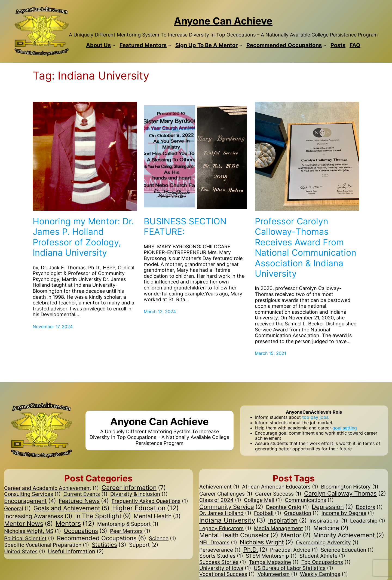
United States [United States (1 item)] (25, 552)
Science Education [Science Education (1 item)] (347, 550)
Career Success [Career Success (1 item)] (278, 494)
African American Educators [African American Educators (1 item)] (280, 487)
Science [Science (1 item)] (163, 539)
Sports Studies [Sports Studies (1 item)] (221, 556)
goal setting (345, 428)
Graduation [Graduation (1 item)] (301, 513)
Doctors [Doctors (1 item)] (369, 507)
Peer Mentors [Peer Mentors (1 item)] (130, 531)
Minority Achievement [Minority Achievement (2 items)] (349, 535)
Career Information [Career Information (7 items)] (134, 488)
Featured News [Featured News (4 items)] (84, 501)
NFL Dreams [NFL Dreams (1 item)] (218, 543)
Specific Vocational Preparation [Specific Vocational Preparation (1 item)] (47, 545)
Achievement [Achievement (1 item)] (219, 487)
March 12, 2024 (160, 312)
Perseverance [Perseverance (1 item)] (220, 550)
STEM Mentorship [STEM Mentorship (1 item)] (271, 556)
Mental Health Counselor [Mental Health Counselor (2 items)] (239, 535)
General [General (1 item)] (17, 509)
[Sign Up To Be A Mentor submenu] (241, 45)
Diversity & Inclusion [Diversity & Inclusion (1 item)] (139, 494)
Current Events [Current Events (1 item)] (85, 494)
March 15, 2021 (270, 353)
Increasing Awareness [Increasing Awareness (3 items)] (38, 516)
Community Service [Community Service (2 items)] (231, 507)
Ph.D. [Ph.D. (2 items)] (255, 550)
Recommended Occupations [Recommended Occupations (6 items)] (102, 538)
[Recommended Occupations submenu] (325, 45)
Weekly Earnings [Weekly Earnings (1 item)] (324, 574)
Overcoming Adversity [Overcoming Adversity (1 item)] (327, 543)
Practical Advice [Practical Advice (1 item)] (294, 550)
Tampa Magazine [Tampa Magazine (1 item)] (274, 562)
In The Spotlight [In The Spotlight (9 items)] (103, 516)
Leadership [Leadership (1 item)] (368, 521)
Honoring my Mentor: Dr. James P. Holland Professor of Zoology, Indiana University (83, 237)
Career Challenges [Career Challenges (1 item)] (226, 494)
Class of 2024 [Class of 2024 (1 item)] (220, 500)
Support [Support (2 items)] (144, 545)
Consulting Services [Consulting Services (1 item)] (32, 494)
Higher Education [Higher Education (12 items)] (146, 508)
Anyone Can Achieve (223, 21)
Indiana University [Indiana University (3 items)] (232, 521)
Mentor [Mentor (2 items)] (296, 535)
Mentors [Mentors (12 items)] (75, 524)
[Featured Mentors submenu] (170, 45)
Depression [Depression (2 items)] (332, 507)
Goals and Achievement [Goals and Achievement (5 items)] (71, 508)
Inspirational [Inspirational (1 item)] (328, 521)
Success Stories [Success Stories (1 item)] (223, 562)
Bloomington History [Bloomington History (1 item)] (350, 487)
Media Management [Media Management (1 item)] (282, 529)
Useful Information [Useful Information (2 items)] (76, 552)
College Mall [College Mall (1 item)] (263, 500)
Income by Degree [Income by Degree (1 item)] (348, 513)
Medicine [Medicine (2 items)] (331, 528)
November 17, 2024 (53, 326)
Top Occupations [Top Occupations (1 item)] (326, 562)
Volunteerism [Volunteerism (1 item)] (277, 574)
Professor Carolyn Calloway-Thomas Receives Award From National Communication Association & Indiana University (306, 248)
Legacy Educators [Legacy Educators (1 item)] (225, 529)
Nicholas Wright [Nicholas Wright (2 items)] (267, 542)
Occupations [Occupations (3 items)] (85, 531)
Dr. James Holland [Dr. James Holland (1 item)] (225, 513)
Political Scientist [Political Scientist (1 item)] (29, 539)
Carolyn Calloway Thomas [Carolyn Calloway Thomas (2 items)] (345, 493)
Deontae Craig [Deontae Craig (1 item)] (287, 507)
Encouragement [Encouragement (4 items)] (30, 501)
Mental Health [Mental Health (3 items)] (157, 516)
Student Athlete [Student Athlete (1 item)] (322, 556)
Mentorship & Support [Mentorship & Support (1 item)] (128, 524)
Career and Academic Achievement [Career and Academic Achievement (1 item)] (51, 488)
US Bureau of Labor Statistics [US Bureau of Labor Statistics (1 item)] (293, 568)
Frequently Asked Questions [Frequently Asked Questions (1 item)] (150, 501)
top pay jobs (315, 417)
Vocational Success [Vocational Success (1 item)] (227, 574)
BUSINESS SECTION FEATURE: (185, 227)
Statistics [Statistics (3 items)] (109, 545)
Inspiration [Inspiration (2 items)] (287, 520)
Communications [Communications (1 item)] (309, 500)
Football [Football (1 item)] (268, 513)
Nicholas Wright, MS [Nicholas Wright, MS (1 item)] (33, 531)
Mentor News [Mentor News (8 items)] (28, 524)
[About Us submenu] (114, 45)
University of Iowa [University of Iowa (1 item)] (225, 568)
